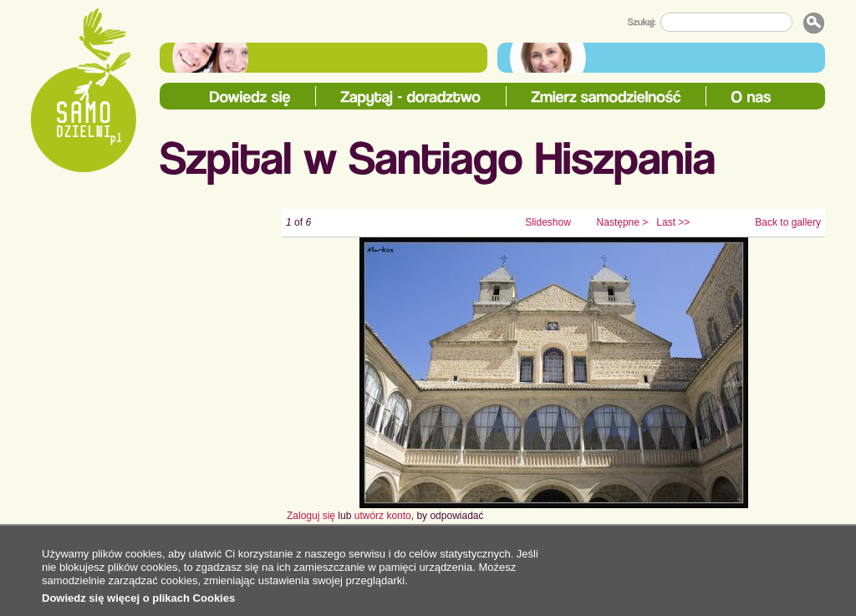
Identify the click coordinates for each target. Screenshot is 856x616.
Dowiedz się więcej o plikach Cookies (138, 598)
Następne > (623, 222)
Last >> (673, 222)
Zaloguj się (311, 516)
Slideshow (548, 222)
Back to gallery (788, 222)
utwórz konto (383, 516)
